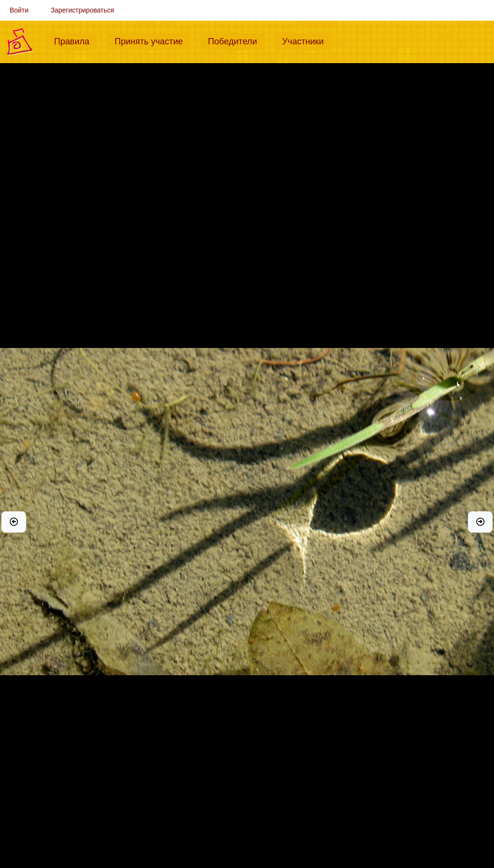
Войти (19, 10)
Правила (75, 40)
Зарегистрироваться (82, 10)
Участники (307, 40)
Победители (236, 40)
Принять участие (152, 40)
